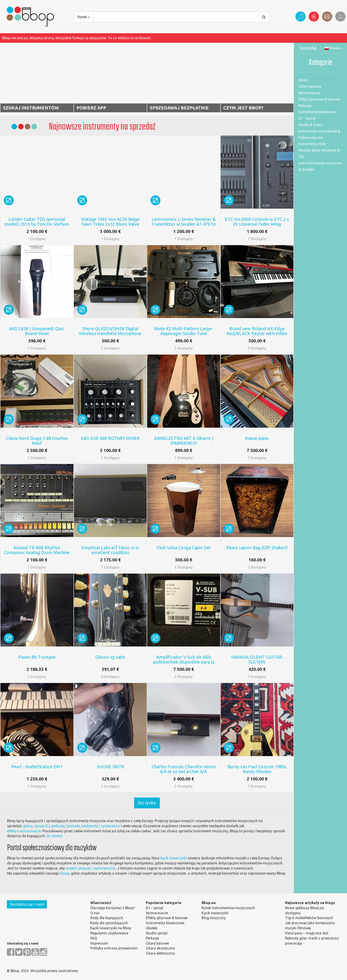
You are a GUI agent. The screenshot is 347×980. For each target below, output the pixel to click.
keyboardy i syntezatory (101, 826)
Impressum (99, 943)
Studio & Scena (310, 125)
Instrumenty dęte (312, 144)
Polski (333, 48)
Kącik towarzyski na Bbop (111, 928)
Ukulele (152, 928)
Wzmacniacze (309, 93)
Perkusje (305, 106)
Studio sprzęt (157, 933)
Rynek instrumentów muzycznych (228, 908)
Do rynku (147, 803)
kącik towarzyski (174, 858)
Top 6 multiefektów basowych (309, 918)
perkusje (58, 826)
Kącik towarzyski (215, 913)
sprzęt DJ (42, 826)
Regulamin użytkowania (109, 933)
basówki (73, 826)
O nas (95, 913)
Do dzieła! (54, 836)
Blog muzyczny (214, 918)
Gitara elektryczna (160, 953)
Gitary (303, 80)
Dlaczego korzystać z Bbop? (113, 908)
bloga (65, 873)
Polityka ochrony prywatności (114, 948)
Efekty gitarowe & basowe (319, 99)
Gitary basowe (310, 86)
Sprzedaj (308, 48)
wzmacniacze (30, 831)
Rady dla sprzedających (109, 923)
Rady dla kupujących (107, 918)
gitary (28, 826)
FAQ (94, 938)
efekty (12, 831)
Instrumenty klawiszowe (318, 112)
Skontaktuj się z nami (27, 904)
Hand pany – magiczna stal (307, 933)
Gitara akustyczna (160, 948)
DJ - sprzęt (307, 118)
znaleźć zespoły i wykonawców (90, 868)
